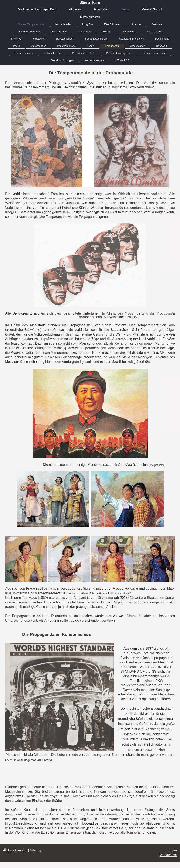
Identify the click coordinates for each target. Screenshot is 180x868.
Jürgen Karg (90, 3)
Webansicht (168, 855)
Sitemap (36, 850)
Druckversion (16, 850)
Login (173, 850)
